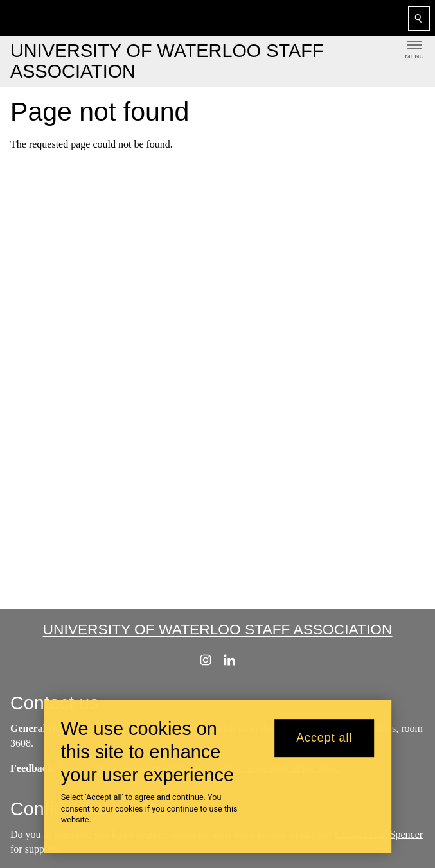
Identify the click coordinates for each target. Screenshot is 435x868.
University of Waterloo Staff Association (218, 629)
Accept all (324, 744)
